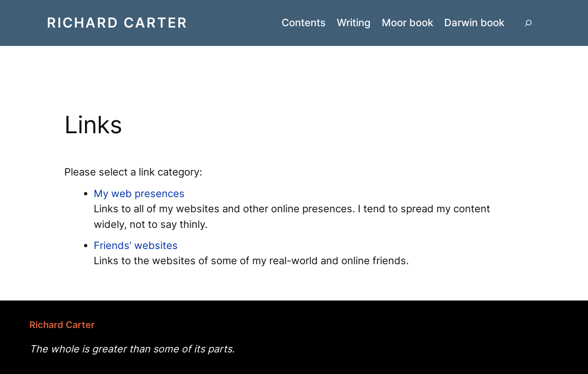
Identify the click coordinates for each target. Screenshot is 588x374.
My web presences (139, 193)
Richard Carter (117, 23)
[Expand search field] (528, 23)
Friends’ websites (136, 245)
